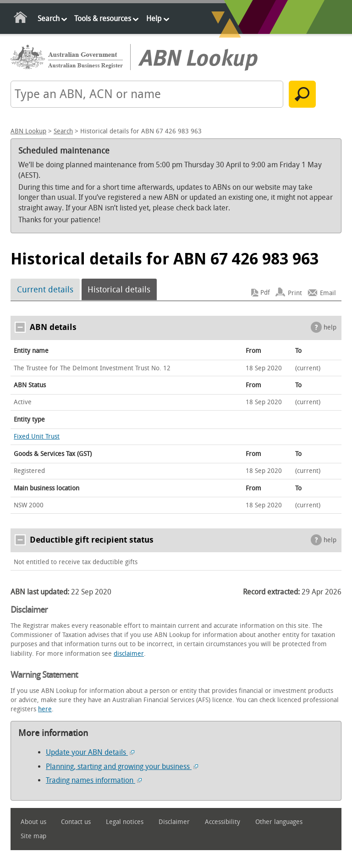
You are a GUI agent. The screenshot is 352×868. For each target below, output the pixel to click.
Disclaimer (174, 822)
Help (154, 19)
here (45, 709)
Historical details (119, 290)
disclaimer (129, 654)
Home (21, 19)
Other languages (279, 822)
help (330, 327)
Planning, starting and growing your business (122, 766)
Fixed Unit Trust (37, 437)
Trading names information (94, 780)
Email (328, 293)
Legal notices (125, 822)
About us (33, 822)
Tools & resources (103, 19)
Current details (45, 290)
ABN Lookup (28, 131)
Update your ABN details (90, 752)
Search (49, 19)
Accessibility (223, 822)
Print (295, 293)
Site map (33, 836)
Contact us (76, 822)
